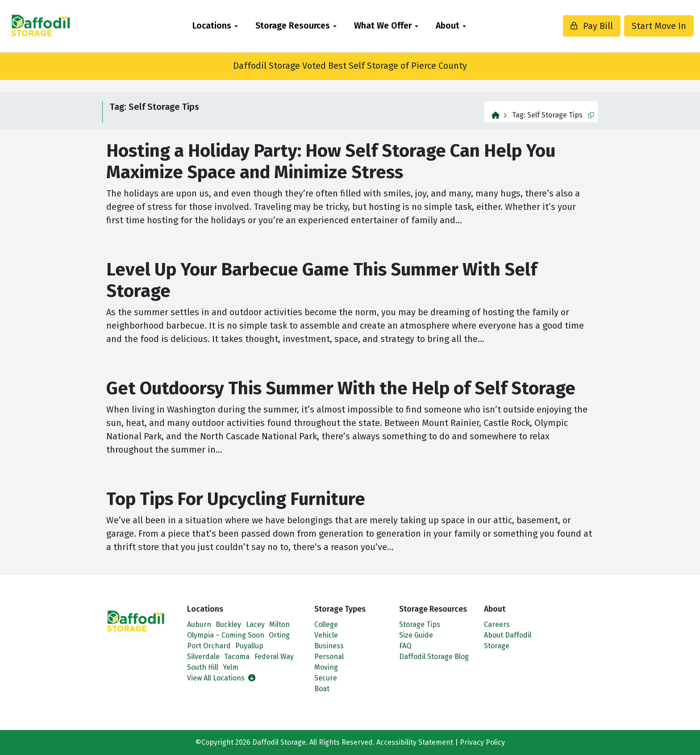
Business (329, 646)
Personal (329, 657)
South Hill (203, 667)
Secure (326, 678)
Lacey (255, 624)
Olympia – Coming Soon (226, 635)
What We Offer (383, 26)
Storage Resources (293, 26)
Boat (322, 689)
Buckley (228, 624)
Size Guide (416, 635)
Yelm (231, 667)
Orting (279, 635)
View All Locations (221, 678)
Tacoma (237, 657)
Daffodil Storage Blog (434, 657)
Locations (212, 26)
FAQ (405, 646)
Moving (326, 667)
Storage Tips (420, 624)
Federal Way (274, 657)
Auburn (199, 624)
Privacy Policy (482, 742)
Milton (279, 624)
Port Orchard (209, 646)
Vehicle (326, 635)
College (326, 624)
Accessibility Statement (415, 742)
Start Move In (637, 26)
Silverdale (203, 657)
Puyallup (249, 646)
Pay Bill (569, 26)
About (448, 26)
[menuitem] (215, 26)
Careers (497, 624)
